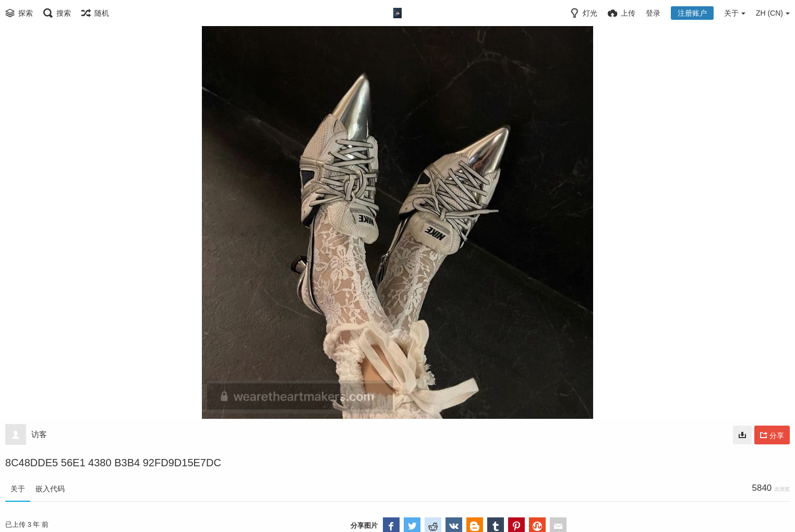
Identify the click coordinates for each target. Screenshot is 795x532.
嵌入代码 (50, 489)
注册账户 (692, 13)
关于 (18, 489)
